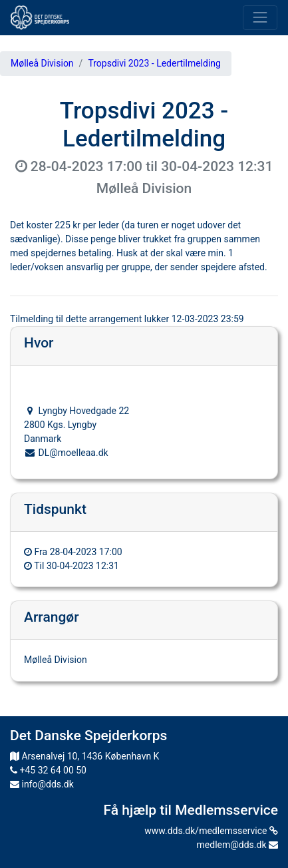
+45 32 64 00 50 (48, 770)
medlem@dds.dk (237, 845)
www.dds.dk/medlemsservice (211, 831)
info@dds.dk (42, 784)
